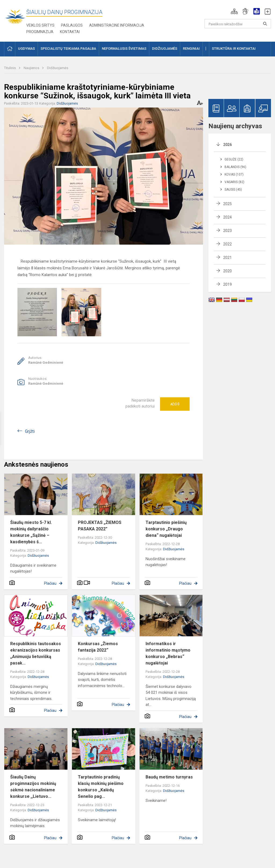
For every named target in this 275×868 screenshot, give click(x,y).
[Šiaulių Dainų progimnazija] (15, 16)
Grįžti (30, 431)
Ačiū (175, 404)
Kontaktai (70, 32)
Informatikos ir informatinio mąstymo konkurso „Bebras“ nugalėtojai (168, 653)
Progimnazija (40, 32)
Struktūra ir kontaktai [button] (234, 49)
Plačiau (50, 583)
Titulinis (10, 68)
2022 (227, 244)
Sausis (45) (233, 190)
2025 (227, 204)
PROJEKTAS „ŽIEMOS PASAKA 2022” (100, 526)
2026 (227, 145)
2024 (227, 217)
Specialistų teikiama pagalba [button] (68, 49)
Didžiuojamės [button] (165, 49)
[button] (234, 11)
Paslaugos (72, 25)
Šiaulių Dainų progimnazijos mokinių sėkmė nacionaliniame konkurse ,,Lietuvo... (33, 787)
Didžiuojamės (58, 68)
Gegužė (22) (234, 159)
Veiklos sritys (40, 25)
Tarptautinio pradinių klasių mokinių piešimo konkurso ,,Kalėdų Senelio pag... (101, 787)
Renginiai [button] (191, 49)
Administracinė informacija (117, 25)
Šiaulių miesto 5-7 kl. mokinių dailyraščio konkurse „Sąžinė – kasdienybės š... (31, 532)
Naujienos (32, 68)
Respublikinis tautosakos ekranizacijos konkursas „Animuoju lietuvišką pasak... (36, 653)
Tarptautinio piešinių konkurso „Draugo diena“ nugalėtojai (166, 529)
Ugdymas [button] (26, 49)
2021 (227, 258)
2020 (227, 271)
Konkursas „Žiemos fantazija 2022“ (98, 647)
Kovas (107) (234, 174)
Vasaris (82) (234, 182)
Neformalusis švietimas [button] (124, 49)
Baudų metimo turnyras (169, 777)
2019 (227, 284)
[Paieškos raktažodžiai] (238, 24)
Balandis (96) (235, 167)
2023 (227, 231)
